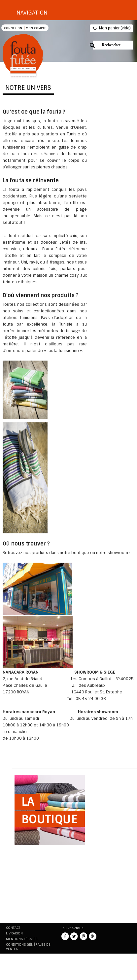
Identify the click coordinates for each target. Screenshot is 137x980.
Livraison (14, 933)
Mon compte (36, 28)
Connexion (13, 28)
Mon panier (115, 28)
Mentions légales (22, 939)
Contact (13, 928)
